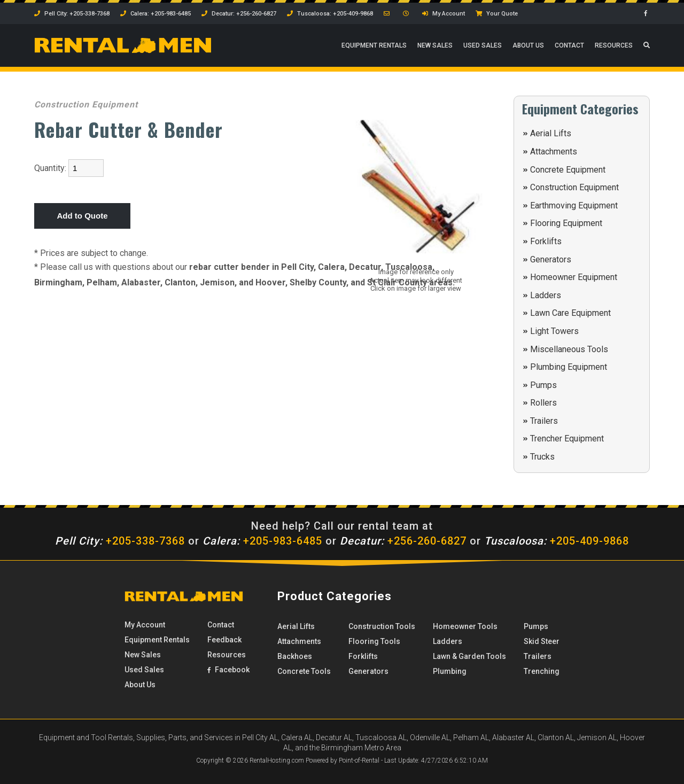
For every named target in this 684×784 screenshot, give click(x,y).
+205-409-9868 (557, 541)
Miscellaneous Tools (569, 349)
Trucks (542, 457)
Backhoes (295, 656)
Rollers (543, 403)
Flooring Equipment (566, 223)
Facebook (228, 670)
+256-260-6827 (403, 541)
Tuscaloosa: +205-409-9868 (330, 14)
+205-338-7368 (120, 541)
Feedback (224, 640)
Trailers (544, 421)
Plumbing (450, 671)
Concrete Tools (304, 671)
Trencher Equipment (567, 438)
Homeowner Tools (465, 626)
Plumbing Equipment (569, 367)
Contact (569, 45)
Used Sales (483, 45)
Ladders (546, 295)
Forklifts (546, 241)
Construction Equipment (574, 187)
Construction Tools (382, 626)
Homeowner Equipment (574, 277)
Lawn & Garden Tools (469, 656)
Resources (614, 45)
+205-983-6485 (262, 541)
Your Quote (497, 14)
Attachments (554, 152)
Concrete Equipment (568, 170)
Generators (551, 259)
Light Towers (554, 331)
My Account (444, 14)
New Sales (435, 45)
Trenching (542, 671)
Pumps (543, 385)
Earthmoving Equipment (574, 205)
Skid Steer (542, 641)
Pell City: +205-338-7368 (72, 14)
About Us (528, 45)
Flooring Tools (374, 641)
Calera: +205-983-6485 (156, 14)
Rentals (374, 45)
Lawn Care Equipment (570, 313)
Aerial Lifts (551, 133)
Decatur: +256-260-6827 (239, 14)
